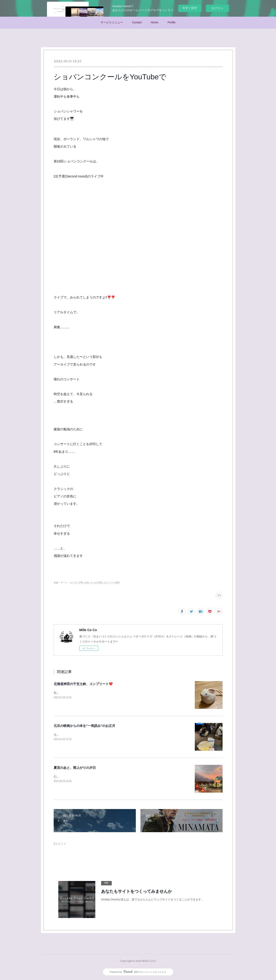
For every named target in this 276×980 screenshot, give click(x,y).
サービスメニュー (112, 22)
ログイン (217, 8)
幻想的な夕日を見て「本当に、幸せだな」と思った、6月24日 (92, 777)
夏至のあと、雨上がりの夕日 (75, 768)
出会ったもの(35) (93, 583)
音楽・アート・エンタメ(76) (68, 583)
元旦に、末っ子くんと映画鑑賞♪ (74, 735)
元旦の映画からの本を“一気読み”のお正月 (84, 726)
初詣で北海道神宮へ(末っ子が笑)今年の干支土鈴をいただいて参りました (99, 693)
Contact (137, 22)
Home (155, 22)
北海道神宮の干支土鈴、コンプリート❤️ (83, 684)
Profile (171, 22)
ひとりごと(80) (112, 583)
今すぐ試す (190, 8)
